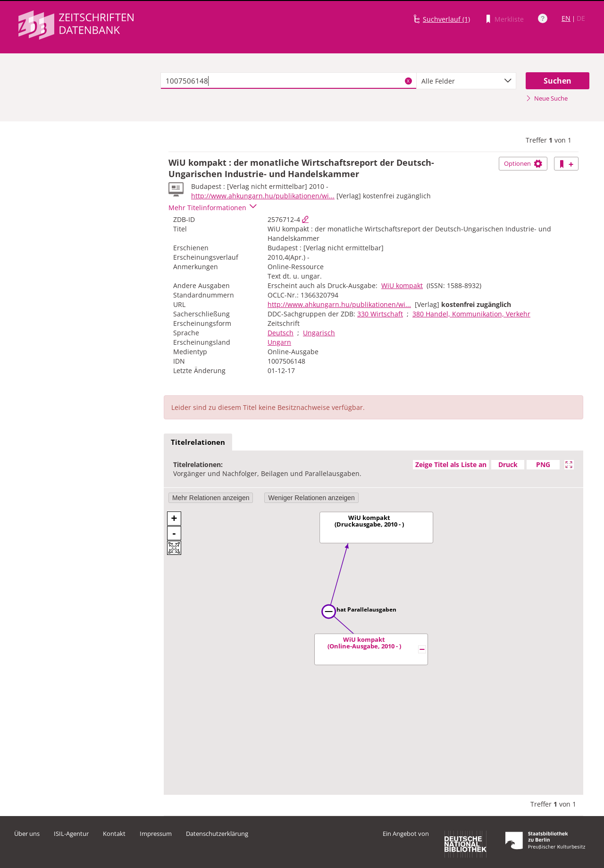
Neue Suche (547, 98)
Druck (508, 464)
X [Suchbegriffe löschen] (408, 81)
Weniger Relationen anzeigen (311, 498)
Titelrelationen (198, 442)
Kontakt (114, 834)
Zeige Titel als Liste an (451, 464)
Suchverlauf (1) (446, 19)
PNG (543, 464)
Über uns (27, 834)
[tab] (198, 443)
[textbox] (289, 81)
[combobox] (466, 81)
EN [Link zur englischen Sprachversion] (566, 18)
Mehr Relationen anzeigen (211, 498)
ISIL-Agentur (71, 834)
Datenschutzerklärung (217, 834)
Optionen (523, 163)
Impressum (156, 834)
